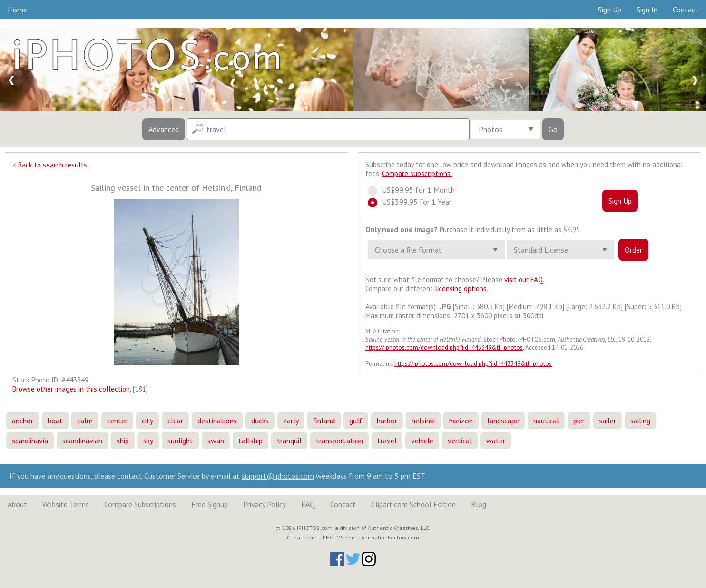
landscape (503, 421)
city (147, 421)
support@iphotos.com (278, 476)
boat (55, 421)
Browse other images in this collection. (72, 389)
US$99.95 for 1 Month (416, 190)
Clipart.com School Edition (413, 504)
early (291, 421)
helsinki (423, 421)
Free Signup (210, 504)
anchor (23, 421)
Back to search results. (53, 165)
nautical (546, 421)
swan (216, 441)
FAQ (308, 504)
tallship (250, 441)
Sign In (647, 10)
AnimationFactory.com (390, 537)
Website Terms (66, 504)
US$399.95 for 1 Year (414, 202)
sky (148, 441)
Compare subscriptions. (417, 173)
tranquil (289, 441)
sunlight (180, 441)
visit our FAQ (524, 279)
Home (17, 10)
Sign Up (610, 10)
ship (123, 441)
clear (175, 421)
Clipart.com (302, 537)
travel (387, 441)
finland (324, 421)
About (17, 504)
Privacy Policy (265, 504)
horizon (461, 421)
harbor (387, 421)
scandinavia (30, 441)
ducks (260, 421)
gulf (356, 421)
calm (85, 421)
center (117, 421)
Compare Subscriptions (140, 504)
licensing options (461, 289)
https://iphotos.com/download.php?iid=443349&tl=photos (444, 348)
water (496, 441)
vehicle (422, 441)
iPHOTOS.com (339, 537)
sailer (608, 421)
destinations (217, 421)
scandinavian (82, 441)
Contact (686, 10)
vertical (460, 441)
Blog (479, 504)
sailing (640, 421)
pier (579, 421)
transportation (339, 441)
